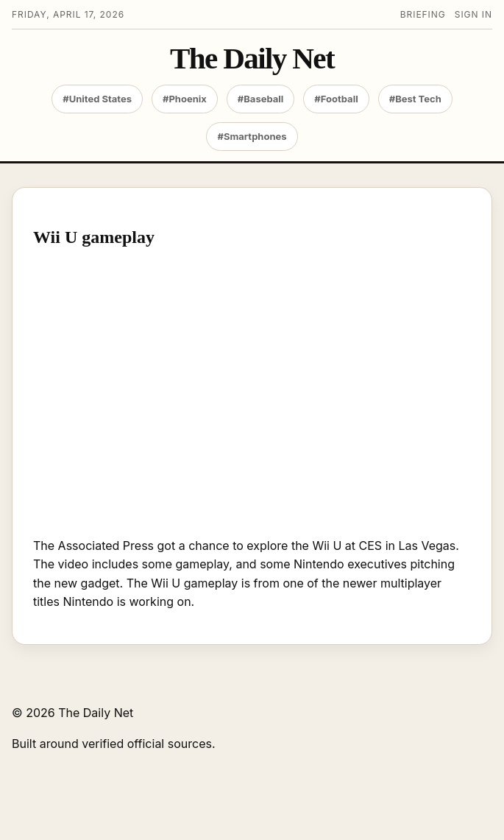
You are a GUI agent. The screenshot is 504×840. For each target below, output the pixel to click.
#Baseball (261, 99)
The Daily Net (252, 59)
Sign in (473, 14)
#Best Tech (415, 99)
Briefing (423, 14)
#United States (97, 99)
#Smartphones (252, 136)
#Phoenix (185, 99)
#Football (336, 99)
